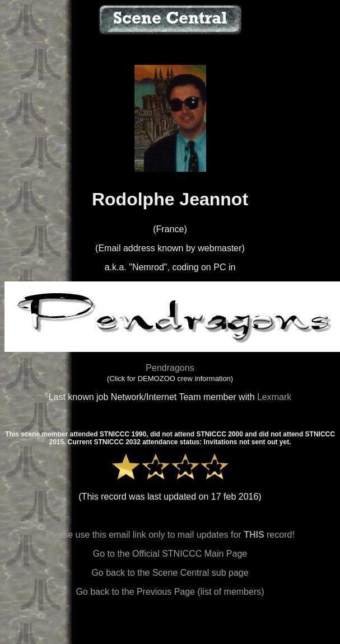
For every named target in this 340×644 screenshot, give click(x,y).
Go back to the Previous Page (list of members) (170, 592)
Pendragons (170, 368)
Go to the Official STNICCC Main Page (170, 554)
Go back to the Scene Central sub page (170, 573)
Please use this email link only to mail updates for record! (170, 535)
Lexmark (274, 397)
